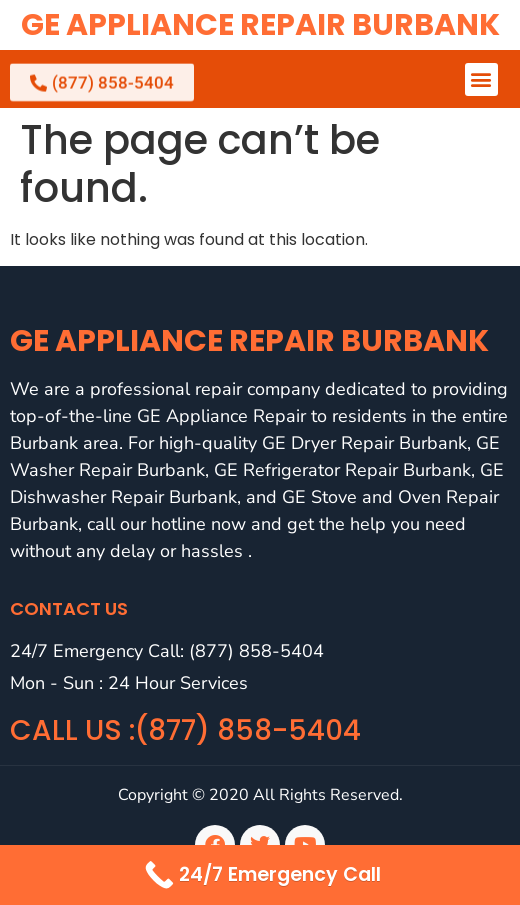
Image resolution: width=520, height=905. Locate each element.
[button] (481, 79)
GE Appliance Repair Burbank (260, 25)
